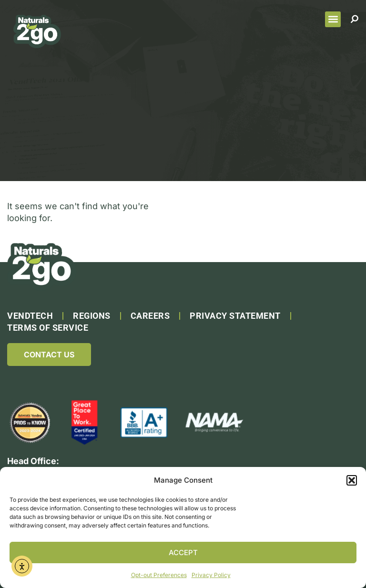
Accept (183, 553)
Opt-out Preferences (159, 575)
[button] (352, 480)
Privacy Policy (211, 575)
